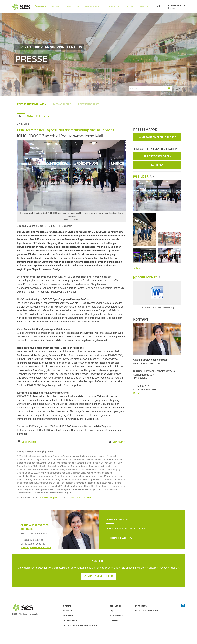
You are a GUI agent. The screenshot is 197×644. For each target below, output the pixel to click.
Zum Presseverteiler (98, 576)
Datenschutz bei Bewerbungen (80, 625)
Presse (130, 7)
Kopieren (157, 165)
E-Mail (137, 393)
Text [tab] (21, 116)
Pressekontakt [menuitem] (88, 104)
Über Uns (40, 7)
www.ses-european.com (51, 497)
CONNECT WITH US (121, 538)
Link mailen (119, 442)
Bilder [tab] (30, 116)
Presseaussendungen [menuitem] (32, 104)
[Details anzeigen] (157, 293)
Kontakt (145, 7)
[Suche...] (150, 89)
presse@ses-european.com (36, 547)
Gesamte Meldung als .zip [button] (157, 137)
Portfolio (73, 7)
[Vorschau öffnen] (71, 175)
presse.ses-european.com (80, 497)
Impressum (141, 606)
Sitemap (67, 606)
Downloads (116, 616)
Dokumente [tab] (43, 116)
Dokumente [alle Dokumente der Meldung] (146, 277)
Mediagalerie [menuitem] (62, 104)
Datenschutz (70, 620)
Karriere (114, 7)
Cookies (114, 620)
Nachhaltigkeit (94, 7)
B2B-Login (115, 606)
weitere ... (138, 268)
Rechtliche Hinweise (147, 611)
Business (56, 7)
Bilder (141, 177)
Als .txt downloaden (157, 156)
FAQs (112, 611)
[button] (169, 88)
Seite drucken (29, 442)
